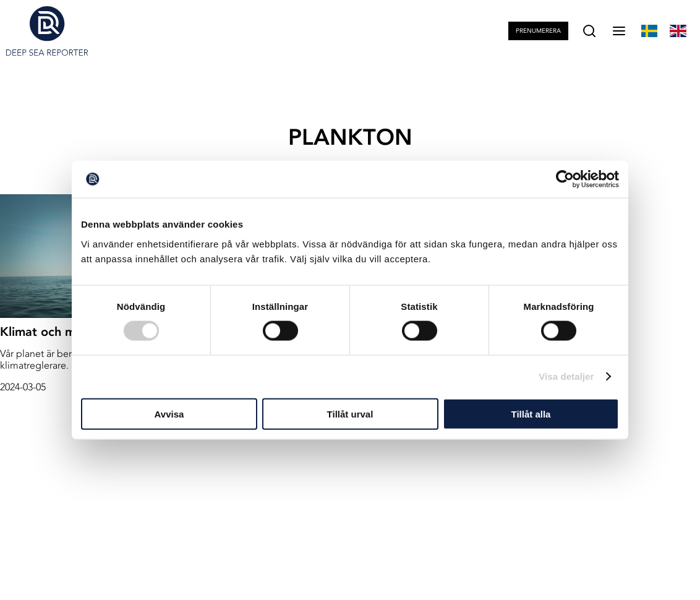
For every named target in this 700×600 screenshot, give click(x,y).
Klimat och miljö (46, 332)
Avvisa (169, 414)
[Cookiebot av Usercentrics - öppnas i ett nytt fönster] (565, 179)
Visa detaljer (566, 376)
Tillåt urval (350, 414)
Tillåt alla (531, 414)
